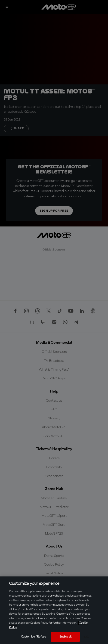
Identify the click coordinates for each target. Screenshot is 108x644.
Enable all (65, 637)
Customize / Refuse (33, 637)
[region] (54, 610)
